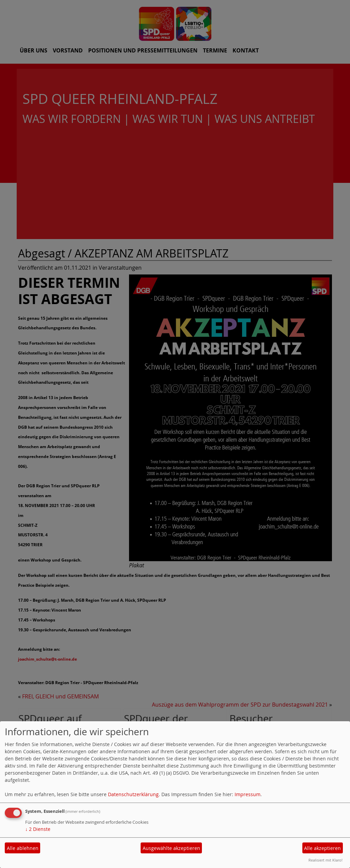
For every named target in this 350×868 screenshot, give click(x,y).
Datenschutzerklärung (133, 794)
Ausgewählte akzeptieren (171, 848)
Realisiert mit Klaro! (325, 860)
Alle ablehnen (23, 848)
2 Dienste (38, 829)
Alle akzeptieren (322, 848)
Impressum (248, 794)
